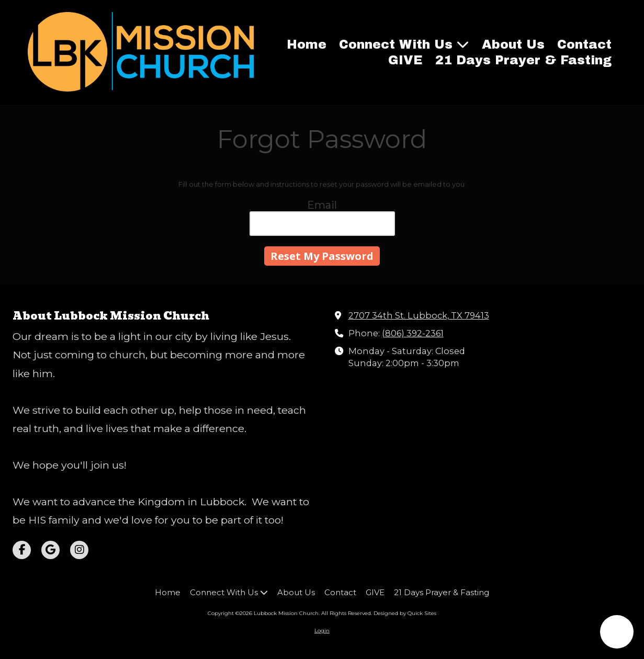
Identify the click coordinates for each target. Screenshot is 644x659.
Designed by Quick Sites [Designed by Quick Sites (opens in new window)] (405, 613)
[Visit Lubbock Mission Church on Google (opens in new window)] (50, 550)
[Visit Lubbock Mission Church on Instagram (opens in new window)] (79, 550)
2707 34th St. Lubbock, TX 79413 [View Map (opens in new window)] (419, 315)
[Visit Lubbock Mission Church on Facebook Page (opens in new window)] (22, 550)
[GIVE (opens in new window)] (405, 61)
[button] (617, 632)
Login (322, 630)
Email (322, 205)
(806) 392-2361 (413, 333)
